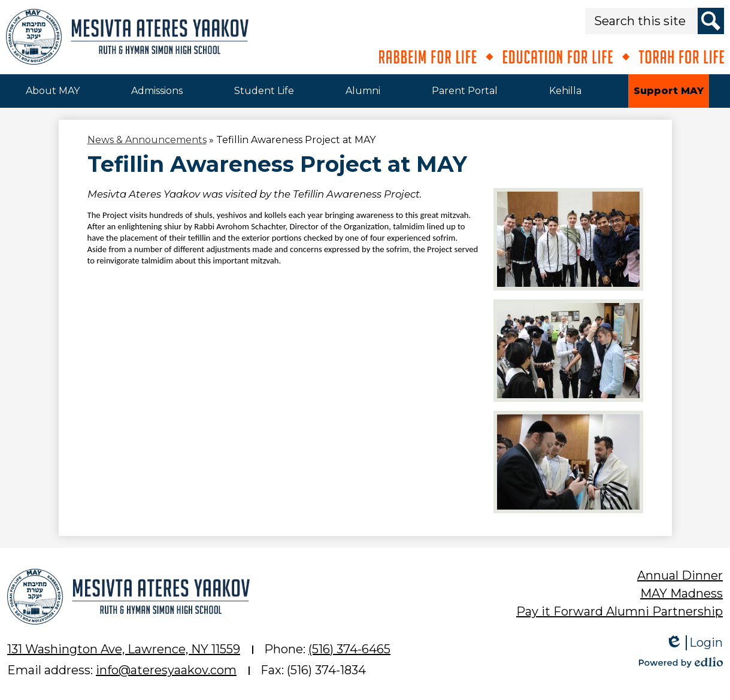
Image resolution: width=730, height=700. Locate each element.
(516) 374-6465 (349, 649)
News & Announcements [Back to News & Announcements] (147, 140)
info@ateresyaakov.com (166, 670)
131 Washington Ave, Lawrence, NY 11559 (124, 649)
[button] (53, 91)
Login (694, 643)
